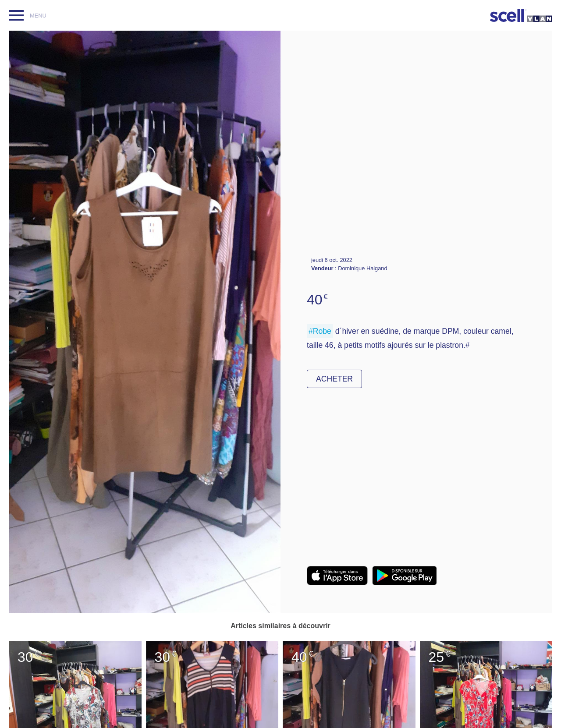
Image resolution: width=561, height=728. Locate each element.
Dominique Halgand (362, 268)
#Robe (320, 331)
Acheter (334, 379)
